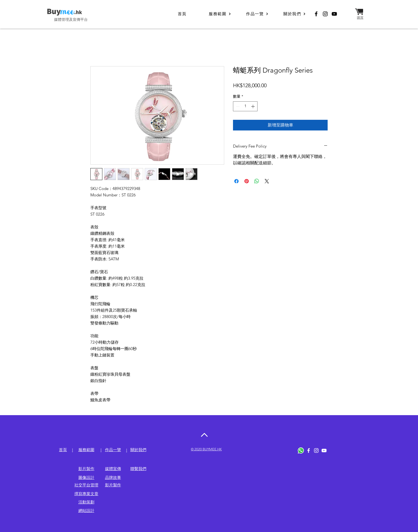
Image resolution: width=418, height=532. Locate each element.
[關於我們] (295, 14)
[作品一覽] (257, 14)
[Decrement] (237, 106)
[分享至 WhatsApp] (257, 181)
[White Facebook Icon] (309, 450)
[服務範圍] (220, 14)
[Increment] (253, 106)
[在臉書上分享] (236, 181)
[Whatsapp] (301, 450)
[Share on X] (267, 181)
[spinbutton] (245, 106)
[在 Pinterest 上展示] (247, 181)
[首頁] (183, 14)
